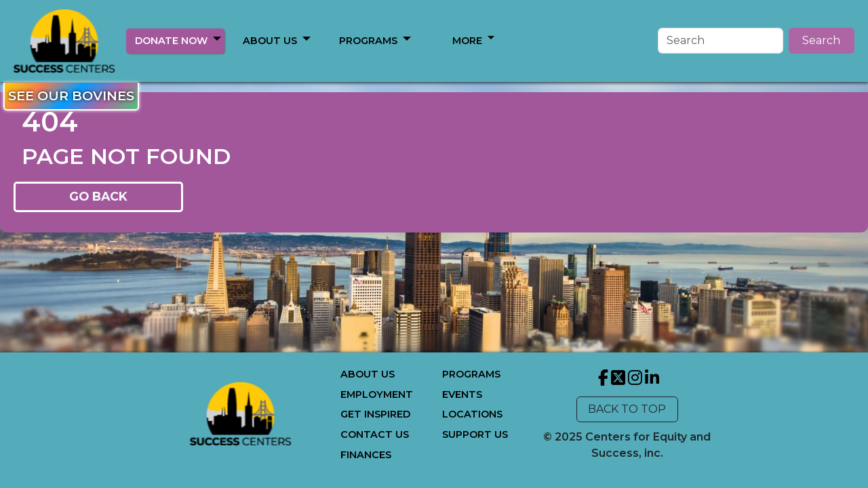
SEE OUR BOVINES (71, 96)
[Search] (721, 41)
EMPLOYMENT (377, 394)
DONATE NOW (171, 41)
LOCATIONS (472, 414)
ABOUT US (270, 41)
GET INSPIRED (375, 414)
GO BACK (98, 196)
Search (821, 40)
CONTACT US (375, 434)
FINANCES (366, 455)
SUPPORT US (475, 434)
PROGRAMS (471, 374)
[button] (217, 39)
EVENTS (462, 394)
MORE (369, 41)
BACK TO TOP (627, 409)
